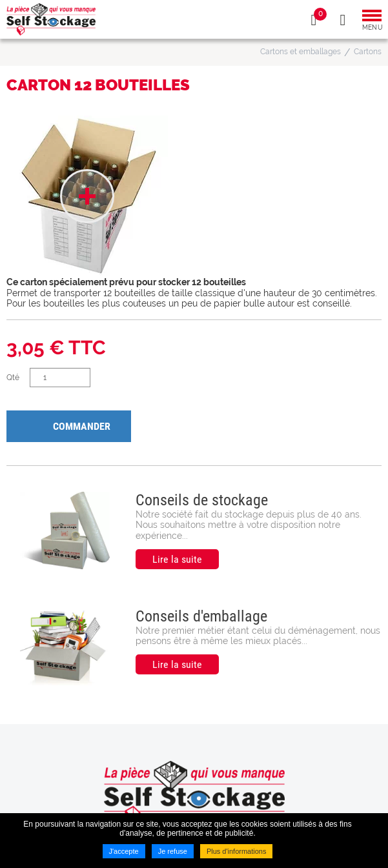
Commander (82, 426)
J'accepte (124, 851)
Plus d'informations (237, 851)
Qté (13, 378)
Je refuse (173, 851)
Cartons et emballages (301, 52)
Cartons (368, 52)
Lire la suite (177, 559)
